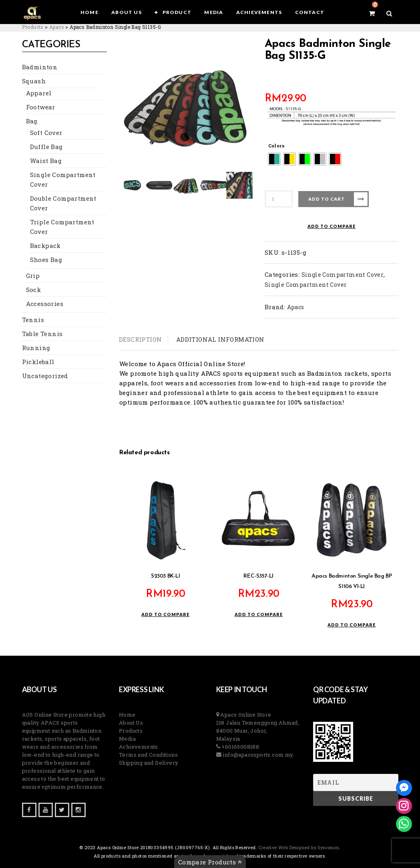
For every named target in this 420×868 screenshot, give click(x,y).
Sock (34, 290)
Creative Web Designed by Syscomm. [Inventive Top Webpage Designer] (299, 847)
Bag (32, 121)
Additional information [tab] (220, 339)
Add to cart (327, 199)
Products (131, 731)
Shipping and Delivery (149, 763)
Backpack (45, 246)
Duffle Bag (46, 147)
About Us (131, 723)
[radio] (274, 159)
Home (127, 715)
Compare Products (210, 862)
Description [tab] (140, 339)
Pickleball (38, 362)
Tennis (33, 320)
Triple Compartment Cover (62, 227)
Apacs (296, 307)
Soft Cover (46, 133)
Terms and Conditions (148, 755)
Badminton (40, 67)
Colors (276, 146)
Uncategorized (45, 376)
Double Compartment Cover (63, 203)
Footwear (41, 107)
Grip (33, 276)
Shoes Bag (46, 260)
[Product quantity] (279, 199)
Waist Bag (46, 161)
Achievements (139, 747)
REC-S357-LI (258, 576)
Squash (34, 81)
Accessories (45, 304)
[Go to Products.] (33, 27)
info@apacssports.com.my (257, 755)
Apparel (39, 93)
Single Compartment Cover (63, 179)
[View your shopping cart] (372, 13)
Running (36, 348)
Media (127, 739)
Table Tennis (42, 334)
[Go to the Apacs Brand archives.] (57, 27)
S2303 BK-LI (166, 576)
